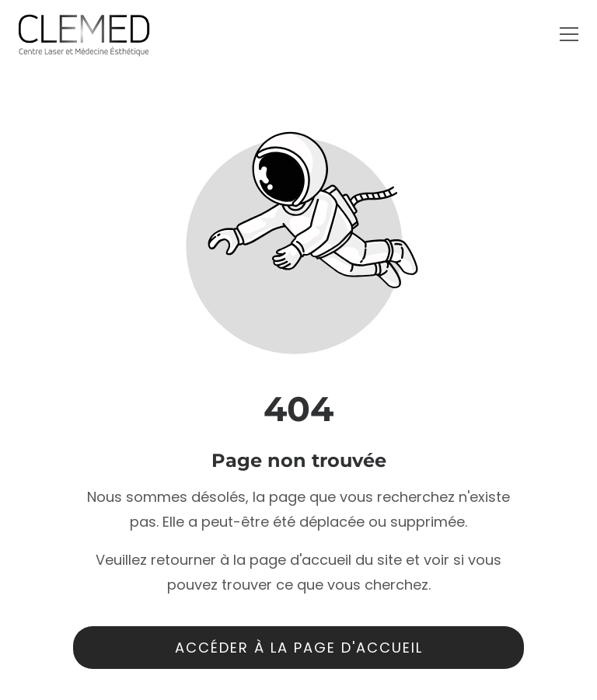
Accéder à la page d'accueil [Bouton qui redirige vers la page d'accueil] (299, 648)
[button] (569, 34)
